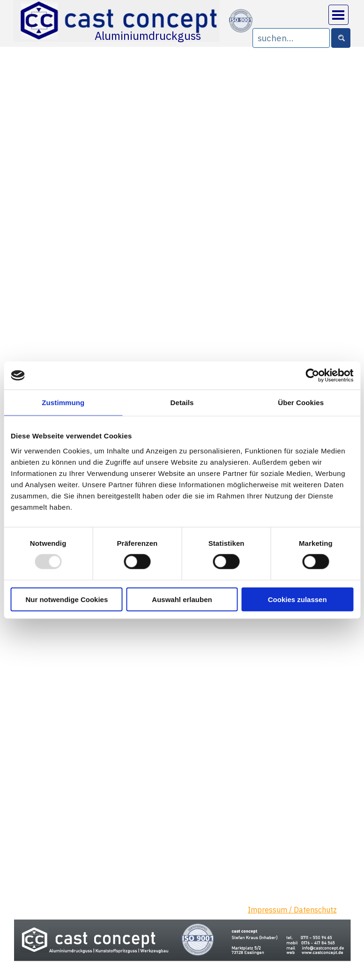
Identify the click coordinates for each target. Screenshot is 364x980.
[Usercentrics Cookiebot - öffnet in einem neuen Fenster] (312, 376)
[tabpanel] (299, 916)
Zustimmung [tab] (63, 403)
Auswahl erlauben (182, 599)
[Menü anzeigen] (338, 15)
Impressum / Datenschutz (292, 910)
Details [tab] (182, 403)
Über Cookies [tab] (301, 403)
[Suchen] (341, 38)
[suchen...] (291, 38)
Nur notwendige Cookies (67, 599)
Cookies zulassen (297, 599)
